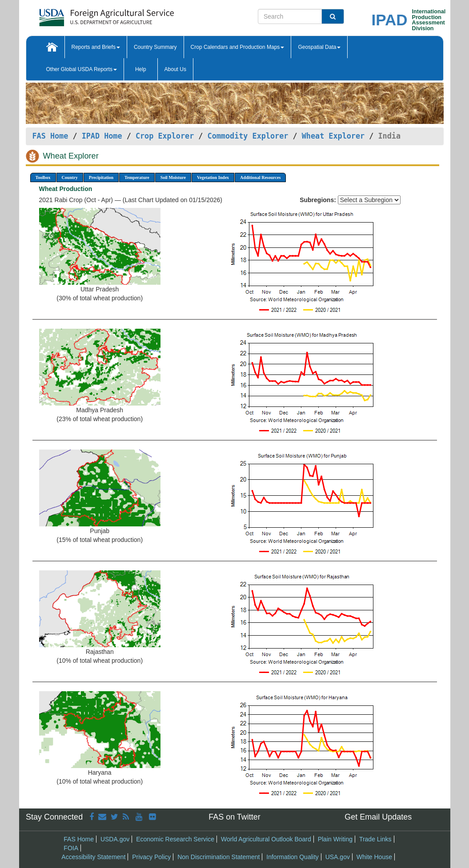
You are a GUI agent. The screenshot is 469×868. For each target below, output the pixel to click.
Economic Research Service (175, 839)
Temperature (137, 177)
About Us (175, 69)
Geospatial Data (319, 47)
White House (374, 857)
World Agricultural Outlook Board (266, 839)
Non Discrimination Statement (218, 857)
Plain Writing (335, 839)
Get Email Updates (378, 817)
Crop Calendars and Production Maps (238, 47)
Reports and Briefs (96, 47)
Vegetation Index (213, 177)
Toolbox (43, 177)
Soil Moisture (173, 177)
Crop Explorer (165, 136)
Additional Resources (260, 177)
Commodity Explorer (248, 136)
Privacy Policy (151, 857)
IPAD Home (102, 136)
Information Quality (293, 857)
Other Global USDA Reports (82, 69)
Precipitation (101, 177)
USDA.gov (115, 839)
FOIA (71, 848)
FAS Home (50, 136)
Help (141, 69)
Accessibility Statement (93, 857)
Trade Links (375, 839)
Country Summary (155, 47)
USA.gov (338, 857)
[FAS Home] (84, 14)
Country (70, 177)
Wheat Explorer (333, 136)
